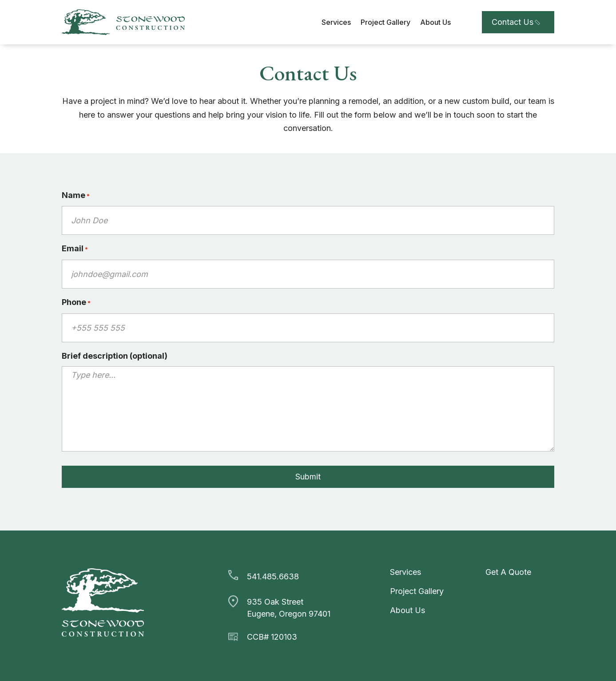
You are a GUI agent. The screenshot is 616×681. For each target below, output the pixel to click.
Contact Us (513, 22)
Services (336, 23)
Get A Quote (508, 572)
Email (75, 249)
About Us (435, 23)
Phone (76, 303)
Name (76, 196)
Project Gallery (385, 23)
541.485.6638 (273, 576)
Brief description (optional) (115, 356)
